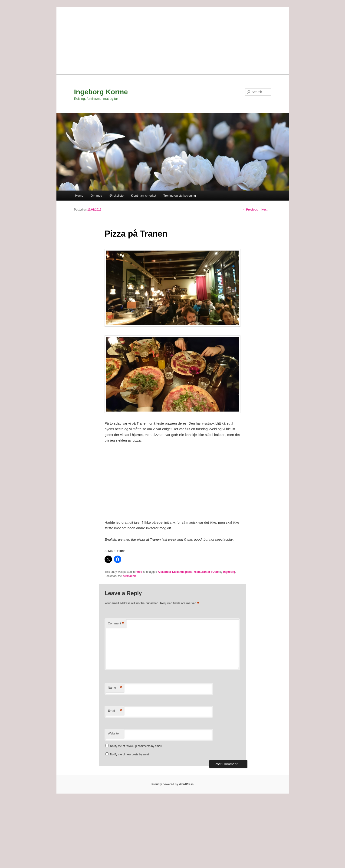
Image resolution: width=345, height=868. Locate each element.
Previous (250, 210)
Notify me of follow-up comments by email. (136, 746)
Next (266, 210)
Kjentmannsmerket (143, 196)
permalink (129, 576)
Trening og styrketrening (180, 196)
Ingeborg (229, 572)
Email (115, 711)
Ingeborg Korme (101, 92)
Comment (116, 624)
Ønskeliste (117, 196)
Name (115, 688)
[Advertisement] (173, 40)
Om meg (96, 196)
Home (79, 196)
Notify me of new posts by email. (130, 754)
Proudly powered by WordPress (172, 784)
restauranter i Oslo (206, 572)
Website (113, 733)
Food (139, 572)
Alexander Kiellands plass (175, 572)
